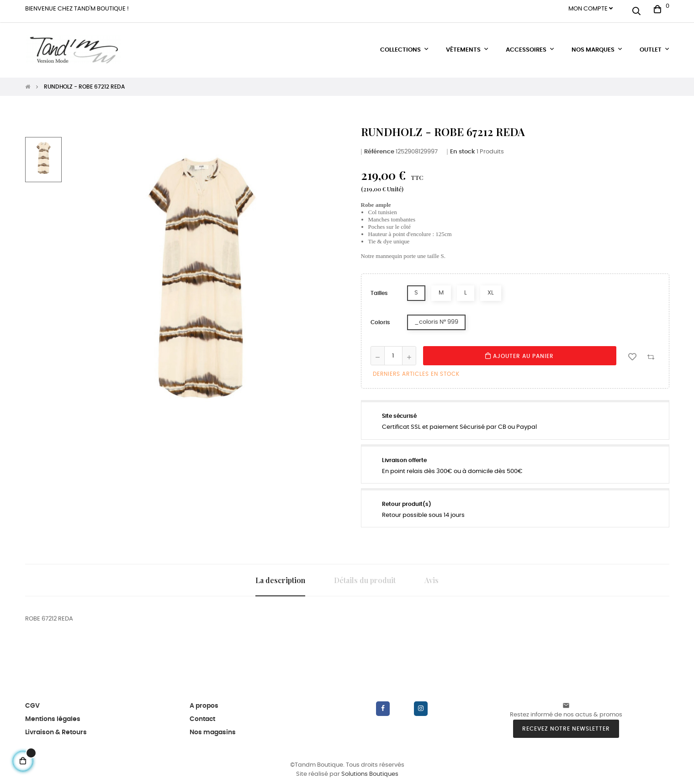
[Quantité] (393, 352)
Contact (202, 715)
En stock (463, 147)
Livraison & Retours (56, 728)
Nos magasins (213, 728)
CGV (32, 701)
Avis (432, 576)
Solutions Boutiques (370, 770)
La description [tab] (280, 576)
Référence (379, 147)
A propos (204, 701)
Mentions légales (53, 715)
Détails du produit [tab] (365, 576)
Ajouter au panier (519, 352)
